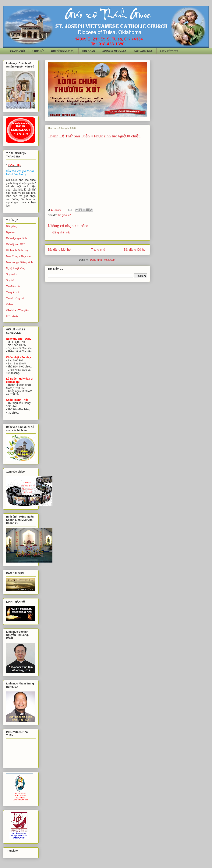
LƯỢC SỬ (38, 51)
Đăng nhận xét (61, 232)
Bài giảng (12, 226)
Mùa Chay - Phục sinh (19, 256)
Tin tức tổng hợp (16, 298)
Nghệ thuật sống (16, 268)
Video (9, 304)
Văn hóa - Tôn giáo (17, 310)
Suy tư (10, 280)
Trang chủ (98, 250)
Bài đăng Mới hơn (60, 250)
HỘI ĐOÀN (88, 51)
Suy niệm (12, 274)
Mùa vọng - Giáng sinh (19, 262)
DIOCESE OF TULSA (114, 51)
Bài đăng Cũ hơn (135, 250)
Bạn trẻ (10, 232)
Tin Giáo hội (13, 286)
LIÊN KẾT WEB (169, 51)
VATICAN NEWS (143, 51)
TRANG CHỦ (17, 51)
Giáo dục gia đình (16, 238)
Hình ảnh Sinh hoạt (17, 250)
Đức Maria (12, 316)
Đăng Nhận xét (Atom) (103, 260)
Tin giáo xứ (64, 215)
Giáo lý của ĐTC (16, 244)
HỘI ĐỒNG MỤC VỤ (63, 51)
